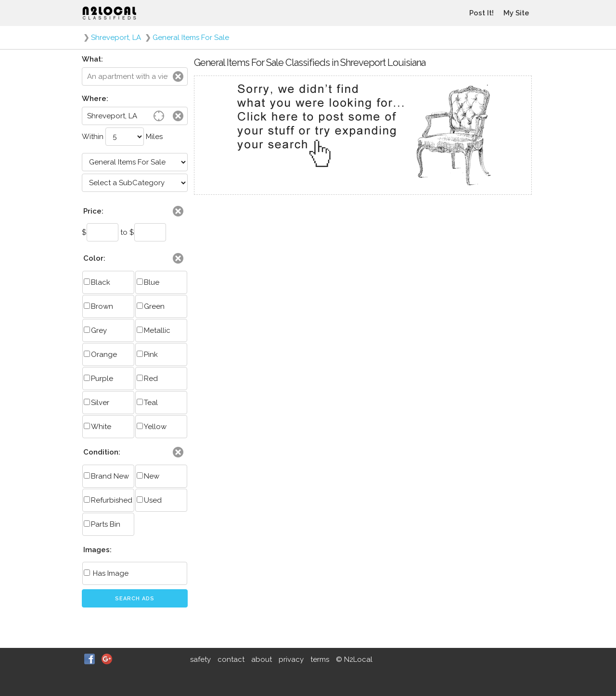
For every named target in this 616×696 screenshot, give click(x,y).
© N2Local (354, 659)
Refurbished (108, 500)
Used (149, 500)
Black (97, 282)
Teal (147, 403)
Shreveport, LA (116, 38)
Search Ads (135, 599)
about (262, 659)
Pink (147, 354)
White (97, 427)
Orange (100, 354)
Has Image (106, 573)
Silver (96, 403)
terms (320, 659)
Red (147, 379)
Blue (148, 282)
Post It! (481, 13)
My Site (516, 13)
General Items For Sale (191, 38)
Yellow (152, 427)
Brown (98, 306)
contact (231, 659)
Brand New (106, 476)
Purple (98, 379)
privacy (291, 659)
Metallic (154, 330)
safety (200, 659)
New (148, 476)
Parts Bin (102, 524)
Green (151, 306)
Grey (95, 330)
